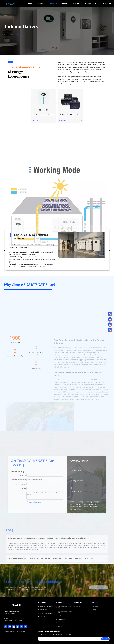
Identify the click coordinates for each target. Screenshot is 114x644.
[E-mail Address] (70, 639)
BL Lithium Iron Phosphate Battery (43, 115)
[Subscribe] (105, 639)
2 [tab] (58, 273)
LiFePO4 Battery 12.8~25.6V (68, 115)
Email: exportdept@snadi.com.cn (14, 621)
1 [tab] (56, 273)
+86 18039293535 (10, 614)
